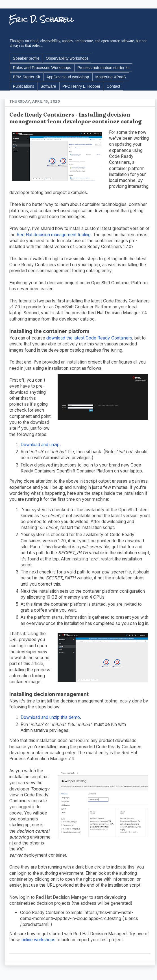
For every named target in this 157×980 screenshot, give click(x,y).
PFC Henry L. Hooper (81, 86)
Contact (114, 86)
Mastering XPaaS (111, 77)
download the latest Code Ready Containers (89, 338)
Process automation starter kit (103, 68)
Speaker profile (26, 58)
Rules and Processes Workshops (42, 68)
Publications (24, 86)
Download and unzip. (41, 445)
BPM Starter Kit (27, 77)
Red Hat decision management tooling (54, 235)
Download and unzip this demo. (51, 717)
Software (48, 86)
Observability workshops (67, 58)
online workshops (38, 940)
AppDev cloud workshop (68, 77)
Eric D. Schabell (41, 19)
